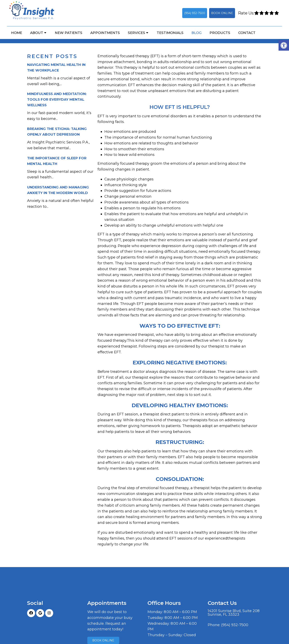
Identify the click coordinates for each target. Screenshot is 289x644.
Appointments (105, 33)
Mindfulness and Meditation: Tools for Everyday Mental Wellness (57, 99)
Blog (196, 33)
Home (17, 33)
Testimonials (170, 33)
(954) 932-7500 (195, 13)
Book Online (222, 13)
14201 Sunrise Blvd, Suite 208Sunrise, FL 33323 (234, 613)
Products (220, 33)
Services (136, 33)
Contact (247, 33)
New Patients (69, 33)
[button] (284, 45)
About (37, 33)
